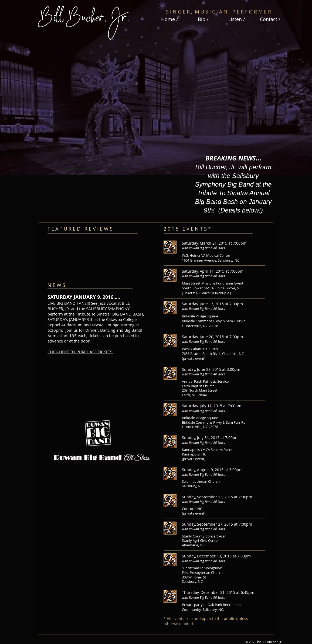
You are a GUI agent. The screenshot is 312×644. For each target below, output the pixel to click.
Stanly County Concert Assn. (205, 536)
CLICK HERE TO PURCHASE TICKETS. (80, 352)
